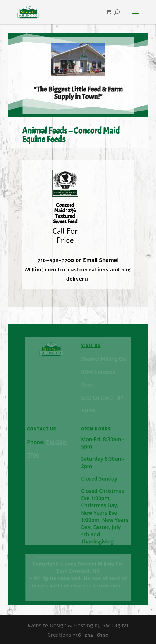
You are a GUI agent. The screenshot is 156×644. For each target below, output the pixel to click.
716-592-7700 (56, 260)
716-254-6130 (91, 635)
